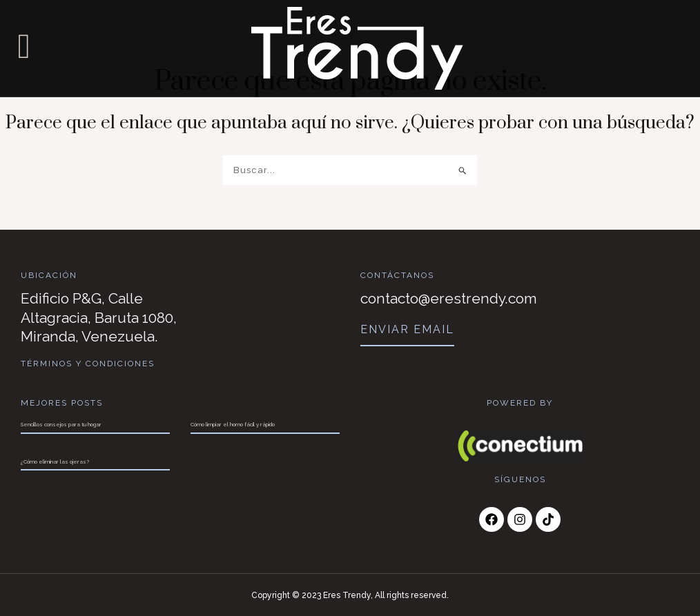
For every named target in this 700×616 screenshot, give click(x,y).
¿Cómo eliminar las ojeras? (55, 461)
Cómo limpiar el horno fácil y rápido (233, 424)
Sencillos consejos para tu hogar (61, 424)
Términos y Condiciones (88, 364)
